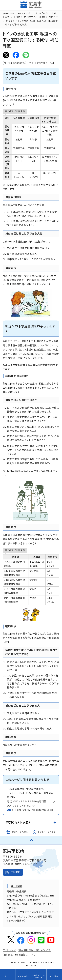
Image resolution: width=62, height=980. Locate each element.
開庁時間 (16, 886)
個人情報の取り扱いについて (35, 950)
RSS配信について (25, 955)
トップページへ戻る (47, 832)
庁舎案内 (16, 872)
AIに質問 (54, 976)
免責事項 (8, 955)
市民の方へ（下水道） (35, 17)
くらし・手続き (41, 14)
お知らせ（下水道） (18, 822)
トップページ (24, 14)
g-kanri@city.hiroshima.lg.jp (33, 810)
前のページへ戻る (20, 832)
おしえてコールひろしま (39, 976)
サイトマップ (9, 950)
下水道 (17, 17)
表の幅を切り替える (15, 111)
